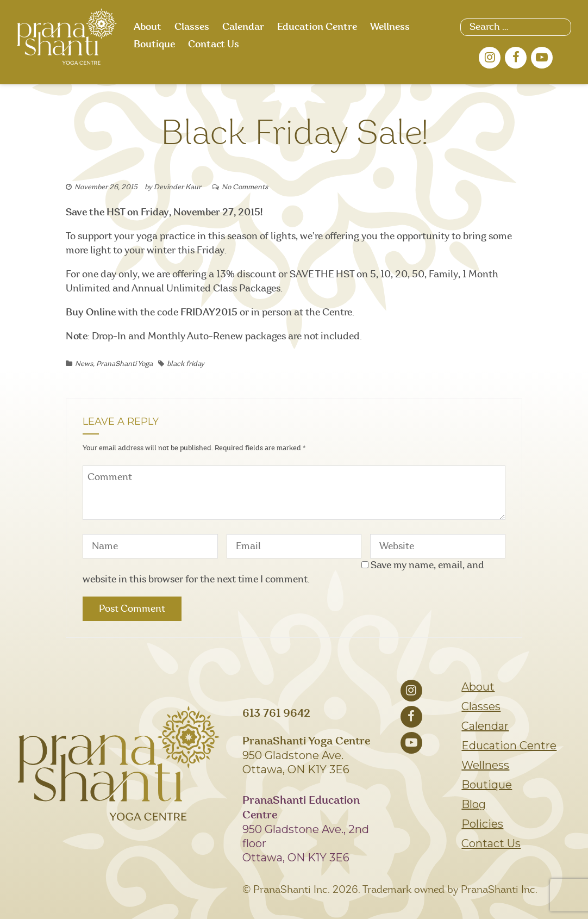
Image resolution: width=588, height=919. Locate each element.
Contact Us (214, 45)
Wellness (390, 27)
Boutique (154, 45)
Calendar (243, 27)
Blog (474, 804)
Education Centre (317, 27)
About (148, 27)
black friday (186, 364)
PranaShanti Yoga (124, 364)
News (84, 364)
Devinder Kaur (177, 187)
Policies (482, 824)
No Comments (245, 187)
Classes (192, 27)
